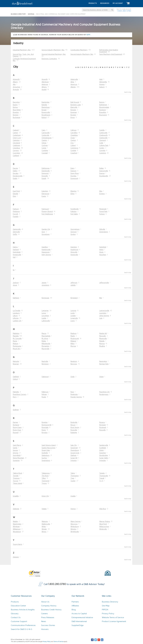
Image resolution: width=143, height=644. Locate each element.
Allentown (45, 82)
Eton (14, 196)
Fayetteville (75, 209)
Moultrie (102, 346)
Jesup (15, 285)
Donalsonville (18, 176)
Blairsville (74, 107)
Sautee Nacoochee (48, 448)
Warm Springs (76, 522)
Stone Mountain (18, 458)
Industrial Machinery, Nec (22, 50)
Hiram (101, 252)
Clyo (72, 143)
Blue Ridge (17, 110)
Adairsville (74, 79)
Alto (14, 85)
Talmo (73, 473)
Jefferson (74, 283)
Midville (102, 341)
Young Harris (18, 544)
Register (45, 422)
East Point (16, 191)
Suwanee (16, 461)
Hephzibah (17, 252)
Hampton (74, 247)
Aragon (102, 85)
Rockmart (103, 428)
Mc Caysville (17, 339)
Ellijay (73, 194)
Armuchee (17, 87)
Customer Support (19, 621)
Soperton (103, 453)
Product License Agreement (114, 621)
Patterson (45, 392)
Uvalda (73, 496)
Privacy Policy (108, 614)
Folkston (74, 212)
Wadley (15, 522)
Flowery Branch (47, 212)
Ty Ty (101, 481)
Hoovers (45, 629)
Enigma (102, 194)
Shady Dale (46, 450)
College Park (104, 146)
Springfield (17, 456)
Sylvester (103, 461)
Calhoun (74, 130)
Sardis (15, 448)
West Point (103, 524)
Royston (45, 433)
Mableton (16, 334)
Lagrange (45, 311)
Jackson (16, 283)
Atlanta (73, 87)
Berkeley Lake (76, 105)
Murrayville (45, 349)
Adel (101, 79)
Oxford (15, 379)
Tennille (16, 476)
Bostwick (103, 110)
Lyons (73, 321)
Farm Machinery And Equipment (111, 54)
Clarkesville (103, 138)
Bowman (74, 112)
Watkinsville (46, 524)
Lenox (44, 313)
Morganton (45, 346)
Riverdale (45, 428)
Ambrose (45, 85)
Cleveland (16, 143)
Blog (74, 610)
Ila (14, 270)
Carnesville (46, 133)
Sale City (74, 445)
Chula (73, 138)
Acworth (45, 79)
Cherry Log (17, 138)
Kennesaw (45, 298)
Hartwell (16, 250)
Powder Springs (76, 397)
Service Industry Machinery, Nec (53, 50)
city (89, 35)
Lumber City (17, 321)
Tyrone (44, 483)
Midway (16, 344)
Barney (102, 102)
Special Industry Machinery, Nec (82, 54)
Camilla (102, 130)
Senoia (15, 450)
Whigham (16, 527)
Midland (73, 341)
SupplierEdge (78, 625)
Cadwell (16, 130)
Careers (45, 614)
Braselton (103, 112)
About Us (45, 602)
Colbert (73, 146)
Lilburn (15, 316)
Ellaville (15, 194)
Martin (73, 336)
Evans (44, 196)
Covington (16, 153)
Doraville (45, 176)
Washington (17, 524)
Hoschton (103, 255)
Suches (44, 458)
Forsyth (15, 214)
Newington (103, 361)
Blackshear (46, 107)
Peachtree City (105, 392)
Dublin (15, 179)
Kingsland (74, 298)
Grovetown (46, 234)
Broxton (73, 115)
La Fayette (17, 311)
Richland (16, 425)
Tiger (72, 478)
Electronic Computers (49, 59)
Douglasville (104, 176)
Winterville (103, 529)
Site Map (106, 606)
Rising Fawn (17, 428)
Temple (102, 473)
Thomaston (75, 476)
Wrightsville (75, 532)
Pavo (72, 392)
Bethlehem (103, 105)
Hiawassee (46, 252)
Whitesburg (75, 527)
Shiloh (101, 450)
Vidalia (44, 509)
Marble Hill (103, 334)
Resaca (102, 422)
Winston (73, 529)
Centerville (45, 135)
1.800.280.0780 (57, 584)
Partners (75, 602)
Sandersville (104, 445)
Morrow (73, 346)
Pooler (44, 397)
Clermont (103, 140)
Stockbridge (104, 456)
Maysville (103, 336)
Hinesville (74, 252)
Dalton (15, 171)
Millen (73, 344)
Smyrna (16, 453)
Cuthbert (16, 156)
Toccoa (15, 481)
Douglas (73, 176)
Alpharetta (103, 82)
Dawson (73, 171)
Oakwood (45, 377)
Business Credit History (51, 610)
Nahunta (16, 361)
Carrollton (74, 133)
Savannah (74, 448)
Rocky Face (17, 430)
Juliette (73, 285)
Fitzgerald (103, 209)
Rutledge (74, 433)
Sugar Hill (74, 458)
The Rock (45, 476)
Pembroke (74, 395)
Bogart (44, 110)
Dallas (101, 168)
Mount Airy (17, 349)
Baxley (15, 105)
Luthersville (46, 321)
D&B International (79, 621)
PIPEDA (105, 610)
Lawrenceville (104, 311)
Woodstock (17, 532)
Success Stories (48, 625)
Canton (15, 133)
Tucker (73, 481)
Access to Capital (79, 614)
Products (15, 602)
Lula (101, 318)
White (44, 527)
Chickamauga (47, 138)
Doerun (102, 173)
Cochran (45, 146)
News (44, 621)
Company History (49, 606)
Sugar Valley (104, 458)
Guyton (73, 234)
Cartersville (103, 133)
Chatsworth (103, 135)
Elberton (74, 191)
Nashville (45, 361)
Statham (73, 456)
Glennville (16, 232)
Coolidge (45, 151)
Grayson (74, 232)
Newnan (16, 364)
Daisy (72, 168)
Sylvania (74, 461)
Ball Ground (75, 102)
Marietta (16, 336)
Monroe (102, 344)
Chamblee (74, 135)
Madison (74, 334)
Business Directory (110, 602)
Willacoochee (104, 527)
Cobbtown (17, 146)
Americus (74, 85)
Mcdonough (75, 339)
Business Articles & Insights (23, 610)
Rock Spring (75, 428)
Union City (45, 496)
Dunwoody (74, 179)
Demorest (45, 173)
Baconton (16, 102)
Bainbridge (46, 102)
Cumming (103, 153)
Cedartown (17, 135)
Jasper (44, 283)
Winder (44, 529)
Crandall (45, 153)
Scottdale (103, 448)
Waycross (74, 524)
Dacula (15, 168)
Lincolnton (45, 316)
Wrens (44, 532)
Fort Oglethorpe (47, 214)
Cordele (73, 151)
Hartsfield (103, 247)
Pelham (44, 395)
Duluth (44, 179)
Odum (101, 377)
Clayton (73, 140)
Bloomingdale (104, 107)
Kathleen (16, 298)
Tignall (102, 478)
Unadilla (16, 496)
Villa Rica (103, 509)
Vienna (73, 509)
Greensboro (104, 232)
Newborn (74, 361)
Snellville (45, 453)
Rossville (102, 430)
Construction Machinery (79, 50)
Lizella (44, 318)
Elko (101, 191)
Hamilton (45, 247)
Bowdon (16, 112)
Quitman (16, 410)
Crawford (74, 153)
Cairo (44, 130)
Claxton (44, 140)
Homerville (74, 255)
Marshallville (46, 336)
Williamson (17, 529)
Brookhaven (46, 115)
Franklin (16, 217)
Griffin (15, 234)
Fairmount (45, 209)
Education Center (18, 606)
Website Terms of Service (113, 617)
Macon (44, 334)
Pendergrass (104, 395)
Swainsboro (46, 461)
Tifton (44, 478)
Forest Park (103, 212)
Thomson (16, 478)
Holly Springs (46, 255)
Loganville (74, 318)
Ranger (15, 422)
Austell (44, 90)
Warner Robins (105, 522)
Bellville (44, 105)
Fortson (102, 214)
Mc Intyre (45, 339)
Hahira (15, 247)
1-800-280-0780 (124, 11)
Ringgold (102, 425)
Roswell (16, 433)
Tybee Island (17, 483)
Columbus (16, 148)
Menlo (15, 341)
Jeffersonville (104, 283)
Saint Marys (17, 445)
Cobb (101, 143)
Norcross (74, 364)
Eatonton (45, 191)
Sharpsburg (75, 450)
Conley (102, 148)
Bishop (15, 107)
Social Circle (75, 453)
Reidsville (74, 422)
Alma (72, 82)
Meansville (103, 339)
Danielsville (46, 171)
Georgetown (75, 229)
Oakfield (16, 377)
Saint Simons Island (49, 445)
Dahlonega (46, 168)
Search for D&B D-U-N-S (22, 629)
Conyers (16, 151)
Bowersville (46, 112)
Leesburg (16, 313)
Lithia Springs (104, 316)
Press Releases (48, 617)
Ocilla (72, 377)
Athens (44, 87)
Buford (44, 118)
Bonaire (73, 110)
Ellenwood (45, 194)
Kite (101, 298)
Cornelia (102, 151)
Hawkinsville (46, 250)
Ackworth (16, 79)
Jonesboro (45, 285)
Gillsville (102, 229)
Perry (15, 397)
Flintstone (16, 212)
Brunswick (103, 115)
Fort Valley (74, 214)
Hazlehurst (74, 250)
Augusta (16, 90)
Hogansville (17, 255)
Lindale (73, 316)
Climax (44, 143)
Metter (44, 341)
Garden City (46, 229)
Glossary (15, 614)
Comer (44, 148)
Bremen (16, 115)
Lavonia (73, 311)
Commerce (74, 148)
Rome (44, 430)
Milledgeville (46, 344)
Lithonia (16, 318)
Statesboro (46, 456)
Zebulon (16, 557)
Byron (73, 118)
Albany (15, 82)
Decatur (16, 173)
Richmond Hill (46, 425)
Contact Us (16, 617)
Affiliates (75, 606)
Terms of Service (58, 642)
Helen (101, 250)
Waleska (45, 522)
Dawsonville (104, 171)
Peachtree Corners (20, 395)
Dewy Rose (75, 173)
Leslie (73, 313)
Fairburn (16, 209)
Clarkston (16, 140)
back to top (128, 92)
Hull (14, 257)
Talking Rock (17, 473)
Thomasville (104, 476)
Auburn (102, 87)
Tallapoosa (46, 473)
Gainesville (17, 229)
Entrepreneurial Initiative (82, 617)
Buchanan (17, 118)
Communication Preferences (23, 625)
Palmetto (16, 392)
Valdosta (16, 509)
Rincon (73, 425)
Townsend (45, 481)
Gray (43, 232)
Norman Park (104, 364)
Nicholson (45, 364)
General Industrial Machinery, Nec (54, 54)
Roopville (74, 430)
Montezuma (17, 346)
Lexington (103, 313)
